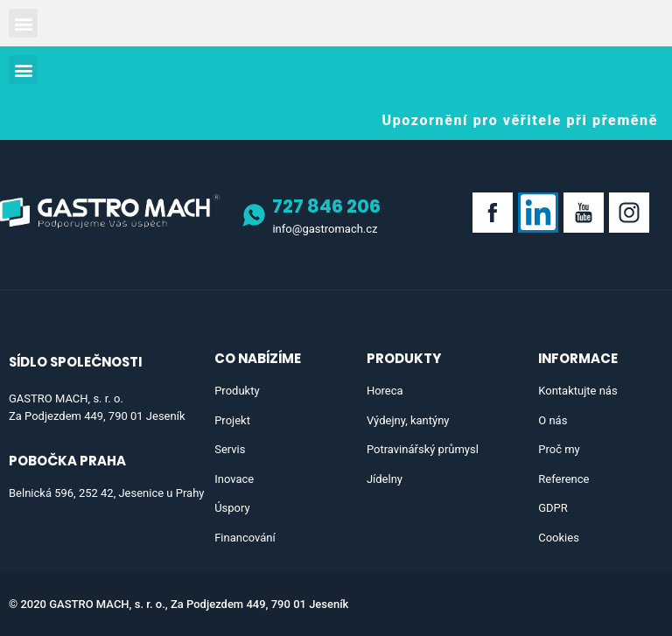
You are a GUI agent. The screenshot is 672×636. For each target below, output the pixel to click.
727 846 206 (326, 206)
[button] (23, 23)
